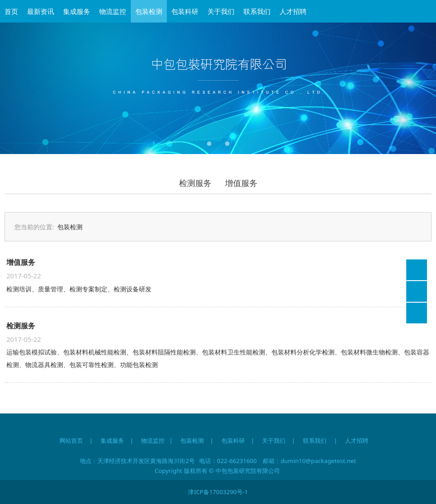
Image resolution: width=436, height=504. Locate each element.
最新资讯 (41, 11)
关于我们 (221, 11)
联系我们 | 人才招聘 (340, 440)
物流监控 (113, 11)
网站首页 (71, 440)
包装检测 (149, 11)
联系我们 (257, 11)
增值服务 (241, 183)
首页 (11, 11)
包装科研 (185, 11)
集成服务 (77, 11)
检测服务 (195, 183)
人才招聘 (293, 11)
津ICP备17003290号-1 (218, 492)
